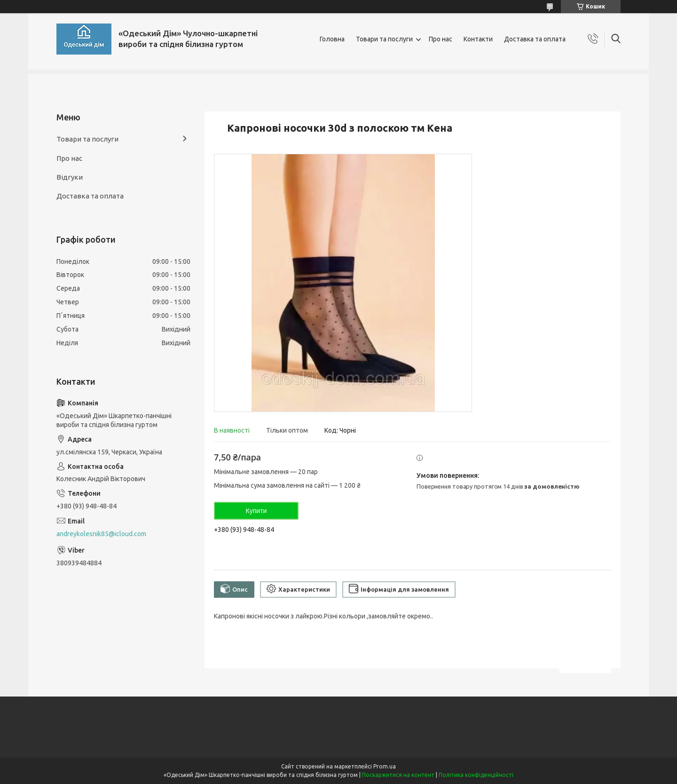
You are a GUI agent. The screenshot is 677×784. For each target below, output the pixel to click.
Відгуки (70, 177)
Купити (256, 511)
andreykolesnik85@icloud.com (101, 534)
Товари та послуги (384, 39)
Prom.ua (385, 766)
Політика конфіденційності (476, 775)
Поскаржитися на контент (398, 775)
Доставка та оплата (535, 39)
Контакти (478, 39)
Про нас (441, 39)
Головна (332, 39)
